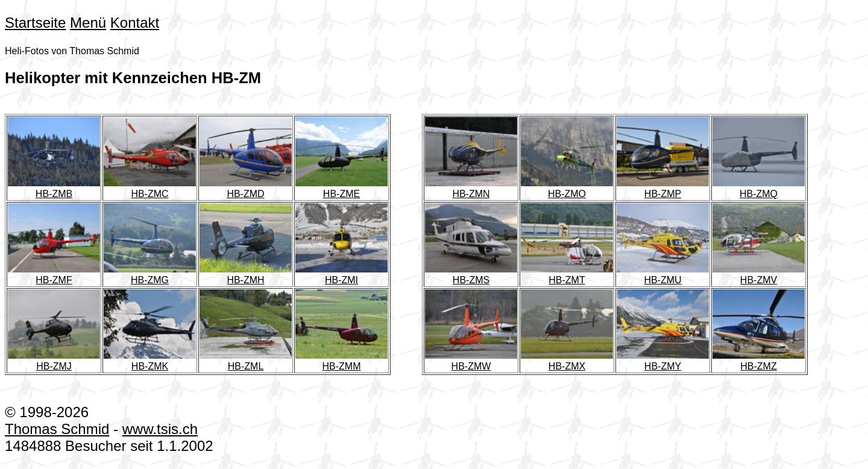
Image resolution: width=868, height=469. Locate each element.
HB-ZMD (250, 188)
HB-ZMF (59, 275)
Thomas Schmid (57, 429)
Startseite (35, 23)
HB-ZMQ (763, 188)
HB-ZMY (668, 361)
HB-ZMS (476, 275)
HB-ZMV (763, 275)
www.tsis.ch (160, 429)
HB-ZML (250, 361)
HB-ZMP (668, 188)
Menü (88, 23)
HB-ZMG (155, 275)
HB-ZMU (668, 275)
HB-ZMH (250, 275)
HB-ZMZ (763, 361)
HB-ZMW (476, 361)
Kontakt (135, 23)
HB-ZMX (572, 361)
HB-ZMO (572, 188)
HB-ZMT (572, 275)
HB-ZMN (476, 188)
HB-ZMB (59, 188)
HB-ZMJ (59, 361)
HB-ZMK (155, 361)
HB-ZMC (155, 188)
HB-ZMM (346, 361)
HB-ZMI (346, 275)
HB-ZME (346, 188)
